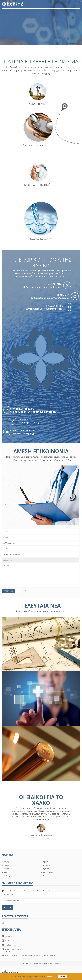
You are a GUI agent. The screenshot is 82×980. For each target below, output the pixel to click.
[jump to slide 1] (40, 42)
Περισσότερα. (50, 977)
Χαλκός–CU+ (8, 869)
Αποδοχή (63, 977)
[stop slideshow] (5, 44)
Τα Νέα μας (8, 876)
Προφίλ (46, 862)
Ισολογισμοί (48, 876)
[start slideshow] (5, 41)
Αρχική (6, 862)
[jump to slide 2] (46, 42)
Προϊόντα (7, 865)
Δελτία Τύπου (48, 872)
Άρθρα (6, 872)
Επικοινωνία (48, 865)
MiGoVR (44, 963)
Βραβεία (46, 869)
